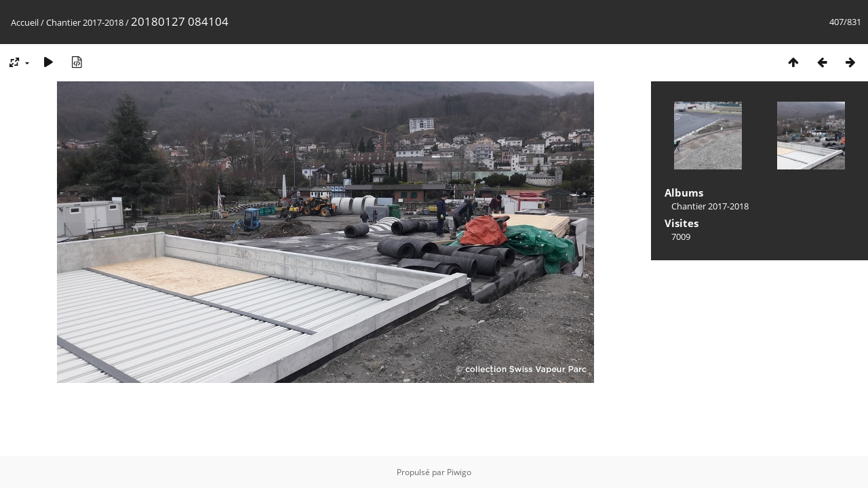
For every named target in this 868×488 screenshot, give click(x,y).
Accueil (25, 22)
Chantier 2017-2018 (85, 22)
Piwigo (459, 472)
